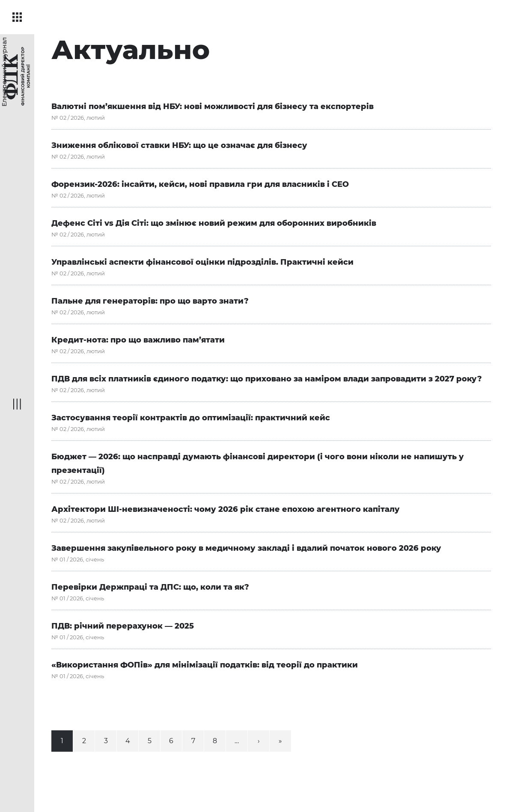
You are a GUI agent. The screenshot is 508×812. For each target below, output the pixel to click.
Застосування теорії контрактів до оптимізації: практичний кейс (191, 418)
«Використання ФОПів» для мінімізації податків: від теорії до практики (205, 665)
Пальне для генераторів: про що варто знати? (150, 301)
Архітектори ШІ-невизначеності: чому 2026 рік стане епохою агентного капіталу (226, 509)
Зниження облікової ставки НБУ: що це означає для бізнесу (179, 145)
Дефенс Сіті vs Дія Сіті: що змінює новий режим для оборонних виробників (214, 223)
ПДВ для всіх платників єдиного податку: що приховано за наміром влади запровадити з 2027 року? (267, 379)
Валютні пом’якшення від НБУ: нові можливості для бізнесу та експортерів (212, 106)
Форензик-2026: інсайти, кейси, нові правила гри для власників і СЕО (200, 184)
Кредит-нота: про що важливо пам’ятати (138, 340)
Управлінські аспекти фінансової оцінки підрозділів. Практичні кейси (202, 262)
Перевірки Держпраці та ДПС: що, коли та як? (150, 587)
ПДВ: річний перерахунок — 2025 (123, 626)
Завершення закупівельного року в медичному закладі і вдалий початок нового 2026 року (246, 548)
